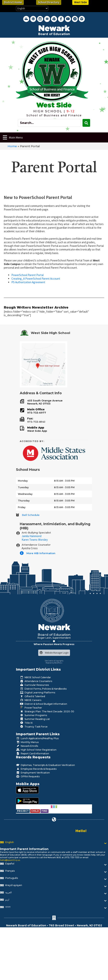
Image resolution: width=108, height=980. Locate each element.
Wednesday (25, 494)
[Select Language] (32, 8)
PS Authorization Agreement (28, 282)
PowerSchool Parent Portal (27, 275)
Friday (22, 507)
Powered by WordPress (54, 663)
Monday (23, 481)
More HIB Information (41, 553)
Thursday (24, 501)
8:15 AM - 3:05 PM (64, 481)
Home (12, 146)
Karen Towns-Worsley (35, 540)
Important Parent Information (24, 849)
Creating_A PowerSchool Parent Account (36, 279)
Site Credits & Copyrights (54, 661)
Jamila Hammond (32, 536)
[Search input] (49, 123)
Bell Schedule (31, 515)
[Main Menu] (13, 137)
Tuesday (23, 487)
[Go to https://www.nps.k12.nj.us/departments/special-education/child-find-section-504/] (23, 811)
